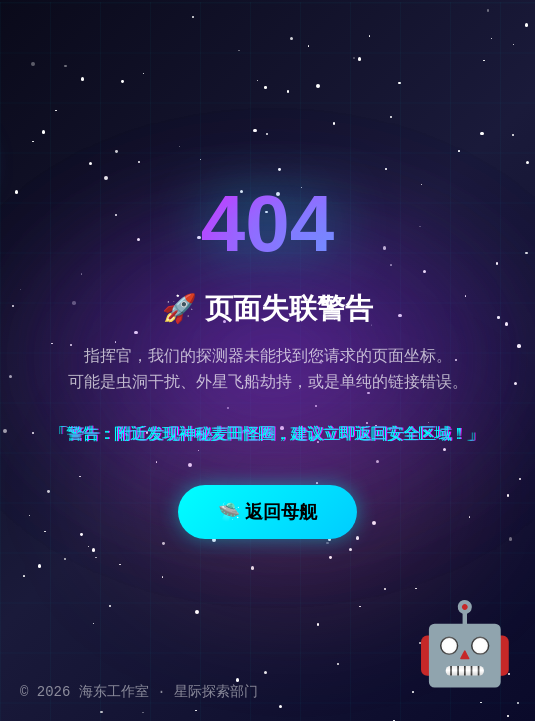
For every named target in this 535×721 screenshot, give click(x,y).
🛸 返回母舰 (267, 512)
